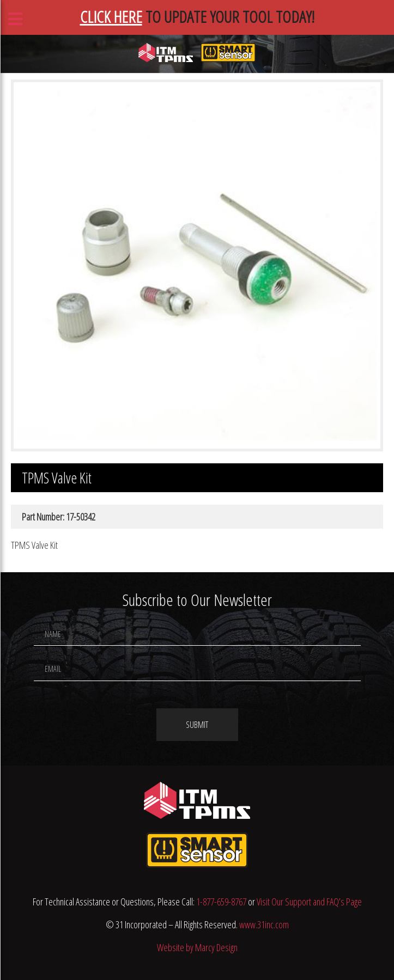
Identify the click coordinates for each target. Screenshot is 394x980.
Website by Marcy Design (197, 947)
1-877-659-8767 (221, 902)
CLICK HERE (111, 17)
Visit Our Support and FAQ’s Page (309, 902)
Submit (197, 725)
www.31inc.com (264, 924)
